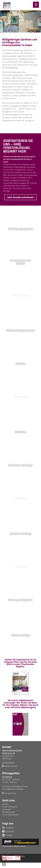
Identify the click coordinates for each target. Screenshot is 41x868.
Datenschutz (20, 861)
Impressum (10, 861)
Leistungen (7, 815)
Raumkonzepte (8, 817)
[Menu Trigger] (36, 5)
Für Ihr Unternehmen (10, 820)
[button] (4, 864)
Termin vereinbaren (10, 812)
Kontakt (5, 809)
